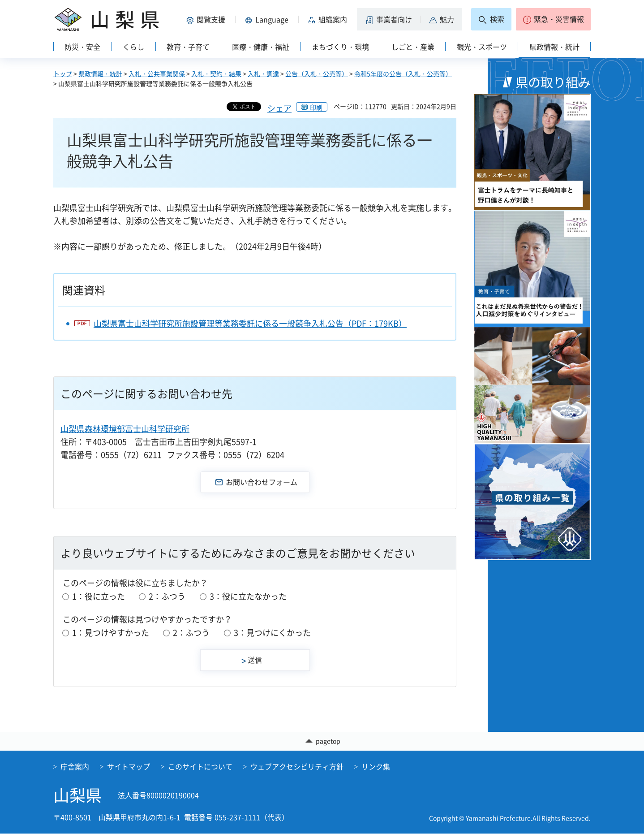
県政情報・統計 (100, 73)
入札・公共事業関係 (157, 73)
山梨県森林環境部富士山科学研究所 (125, 429)
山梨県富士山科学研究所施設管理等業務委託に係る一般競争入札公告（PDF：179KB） (250, 323)
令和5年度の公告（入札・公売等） (403, 73)
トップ (63, 73)
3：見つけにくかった (272, 633)
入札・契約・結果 (216, 73)
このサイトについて (200, 766)
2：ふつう (167, 596)
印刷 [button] (316, 107)
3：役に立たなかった (248, 596)
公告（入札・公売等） (317, 73)
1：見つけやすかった (111, 633)
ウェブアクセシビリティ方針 (297, 766)
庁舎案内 (75, 766)
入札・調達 (263, 73)
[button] (207, 19)
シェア (279, 108)
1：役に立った (99, 596)
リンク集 (376, 766)
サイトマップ (129, 766)
